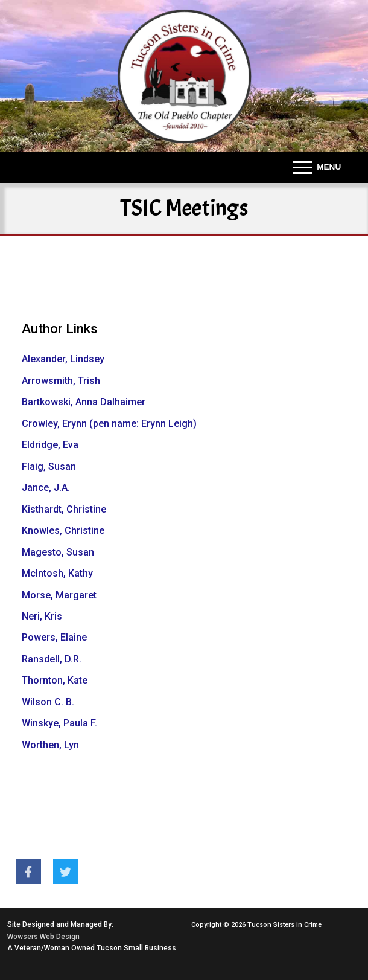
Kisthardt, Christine (64, 509)
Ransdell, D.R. (52, 659)
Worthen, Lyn (50, 745)
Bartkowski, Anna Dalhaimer (84, 402)
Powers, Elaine (54, 637)
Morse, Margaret (59, 595)
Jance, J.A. (46, 488)
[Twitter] (66, 872)
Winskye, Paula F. (59, 723)
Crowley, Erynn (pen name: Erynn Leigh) (109, 424)
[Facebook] (28, 872)
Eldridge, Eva (50, 445)
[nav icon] (317, 168)
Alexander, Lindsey (63, 359)
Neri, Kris (42, 616)
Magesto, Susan (58, 552)
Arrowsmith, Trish (61, 381)
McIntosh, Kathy (57, 573)
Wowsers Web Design (43, 937)
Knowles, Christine (63, 530)
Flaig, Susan (49, 466)
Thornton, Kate (55, 680)
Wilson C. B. (48, 702)
